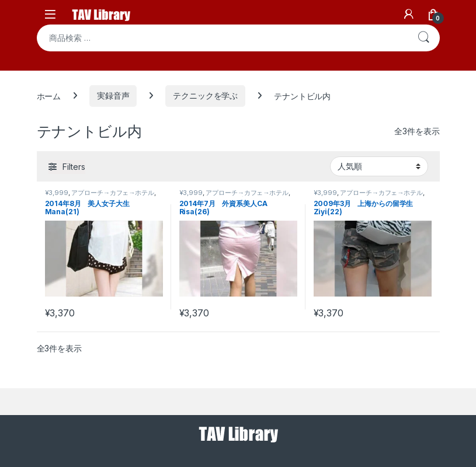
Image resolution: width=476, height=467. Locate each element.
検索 (423, 38)
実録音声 (113, 95)
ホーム (49, 95)
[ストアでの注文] (379, 166)
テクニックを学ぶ (205, 95)
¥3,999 (57, 193)
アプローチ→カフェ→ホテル (113, 193)
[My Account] (409, 14)
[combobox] (222, 38)
